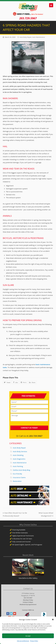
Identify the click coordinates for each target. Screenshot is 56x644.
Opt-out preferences (23, 641)
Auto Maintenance (39, 37)
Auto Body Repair (26, 37)
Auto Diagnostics (19, 459)
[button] (53, 620)
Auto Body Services (20, 451)
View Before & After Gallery (28, 578)
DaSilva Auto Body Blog (21, 470)
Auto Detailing (18, 455)
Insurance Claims (19, 477)
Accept (28, 636)
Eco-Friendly (17, 474)
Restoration (17, 481)
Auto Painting (18, 466)
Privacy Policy (34, 641)
